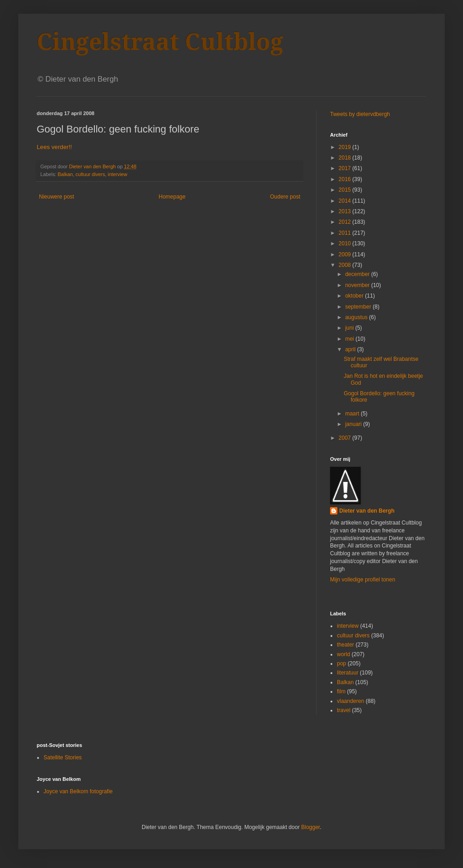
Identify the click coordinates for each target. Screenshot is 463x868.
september (359, 307)
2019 (346, 147)
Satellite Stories (63, 757)
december (358, 274)
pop (342, 663)
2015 (346, 190)
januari (354, 424)
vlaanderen (350, 701)
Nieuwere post (57, 197)
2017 (346, 168)
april (351, 349)
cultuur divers (90, 174)
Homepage (172, 197)
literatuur (348, 673)
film (341, 691)
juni (350, 328)
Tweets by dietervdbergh (360, 114)
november (358, 285)
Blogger (311, 827)
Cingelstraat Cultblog (160, 42)
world (344, 654)
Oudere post (285, 197)
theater (345, 645)
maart (353, 414)
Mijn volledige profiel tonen (363, 580)
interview (118, 174)
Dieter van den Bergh (367, 511)
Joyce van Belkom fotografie (78, 791)
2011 (346, 233)
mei (350, 339)
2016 (346, 179)
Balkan (65, 174)
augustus (357, 317)
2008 (346, 265)
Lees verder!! (54, 147)
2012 (346, 222)
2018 (346, 158)
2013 (346, 211)
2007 (346, 438)
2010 (346, 243)
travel (344, 710)
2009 (346, 254)
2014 (346, 201)
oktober (355, 296)
